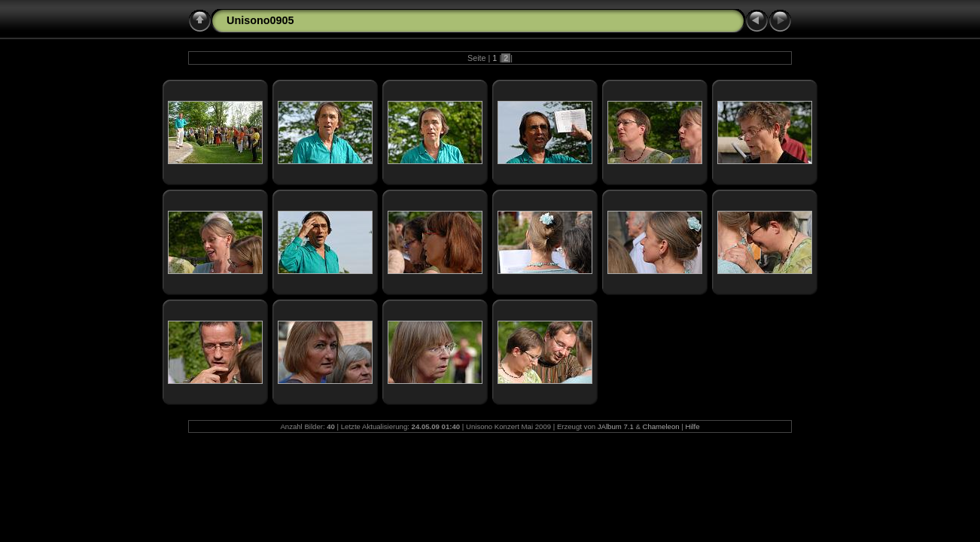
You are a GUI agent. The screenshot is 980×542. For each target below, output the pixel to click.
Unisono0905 (260, 20)
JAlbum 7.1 (616, 426)
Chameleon (660, 426)
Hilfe (692, 426)
